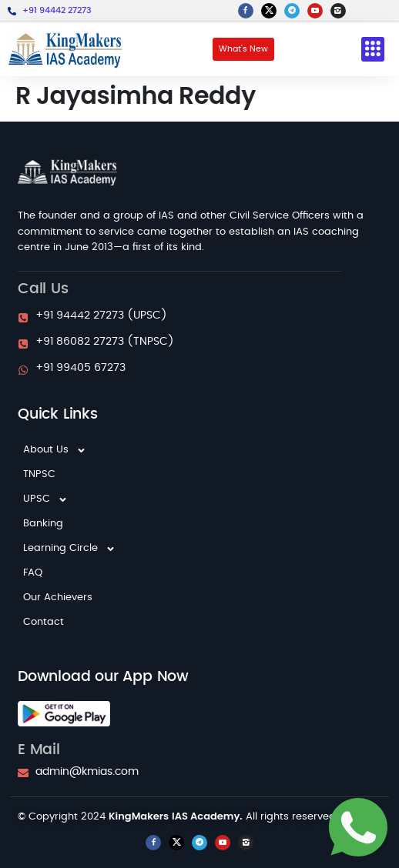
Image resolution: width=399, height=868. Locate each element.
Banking (43, 524)
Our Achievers (58, 598)
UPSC (45, 499)
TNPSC (39, 474)
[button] (373, 50)
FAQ (33, 573)
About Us (55, 450)
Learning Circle (69, 549)
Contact (44, 622)
